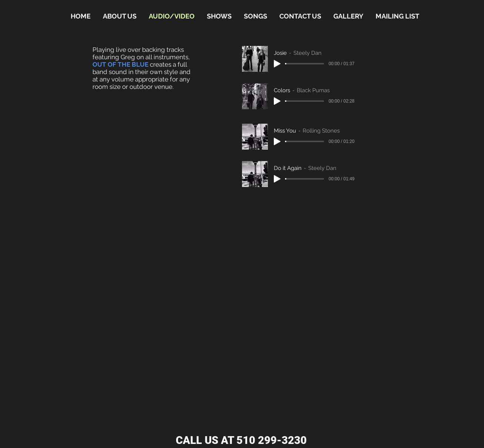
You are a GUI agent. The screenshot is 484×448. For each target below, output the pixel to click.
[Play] (277, 64)
